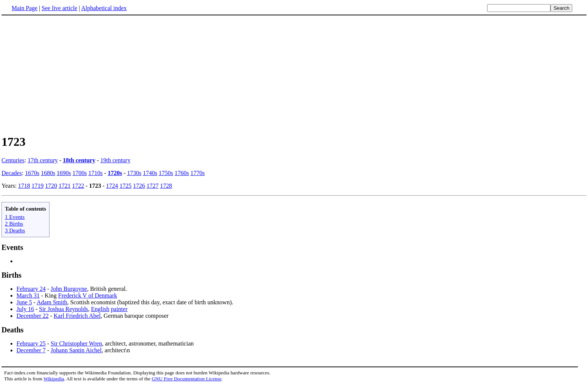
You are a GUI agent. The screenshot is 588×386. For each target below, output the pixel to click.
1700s (79, 173)
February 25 (31, 343)
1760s (181, 173)
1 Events (15, 217)
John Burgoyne (69, 289)
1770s (198, 173)
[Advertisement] (64, 75)
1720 (51, 186)
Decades (12, 173)
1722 (78, 186)
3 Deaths (15, 230)
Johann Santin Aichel (76, 350)
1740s (150, 173)
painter (119, 309)
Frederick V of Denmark (88, 295)
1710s (96, 173)
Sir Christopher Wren (76, 343)
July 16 (25, 309)
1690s (64, 173)
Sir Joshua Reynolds (64, 309)
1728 (166, 186)
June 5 (24, 302)
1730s (134, 173)
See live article (59, 8)
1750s (166, 173)
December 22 (33, 316)
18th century (79, 160)
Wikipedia (54, 379)
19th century (115, 160)
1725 (126, 186)
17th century (43, 160)
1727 (153, 186)
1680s (48, 173)
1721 (64, 186)
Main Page (25, 8)
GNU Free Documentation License (186, 379)
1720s (115, 173)
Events (12, 247)
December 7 (31, 350)
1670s (32, 173)
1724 (112, 186)
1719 (37, 186)
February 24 (31, 289)
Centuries (13, 160)
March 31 (28, 295)
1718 (24, 186)
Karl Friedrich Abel (77, 316)
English (100, 309)
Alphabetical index (104, 8)
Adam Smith (52, 302)
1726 (139, 186)
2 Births (14, 224)
